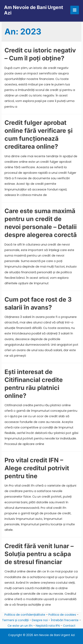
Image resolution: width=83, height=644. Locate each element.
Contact (69, 626)
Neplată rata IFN (48, 626)
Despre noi (40, 620)
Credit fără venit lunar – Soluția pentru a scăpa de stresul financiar (39, 554)
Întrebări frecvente (65, 620)
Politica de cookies (62, 615)
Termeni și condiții (15, 620)
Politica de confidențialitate (25, 615)
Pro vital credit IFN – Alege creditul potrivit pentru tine (37, 468)
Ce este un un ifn (20, 626)
